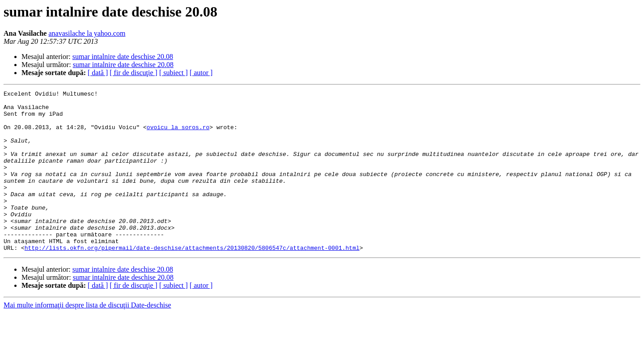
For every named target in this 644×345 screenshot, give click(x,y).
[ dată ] (98, 73)
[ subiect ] (174, 73)
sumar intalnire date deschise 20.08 (123, 57)
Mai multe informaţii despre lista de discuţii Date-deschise (87, 337)
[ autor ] (201, 73)
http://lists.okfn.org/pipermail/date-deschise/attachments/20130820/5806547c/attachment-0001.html (192, 280)
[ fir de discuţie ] (133, 73)
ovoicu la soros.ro (178, 135)
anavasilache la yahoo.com (87, 33)
